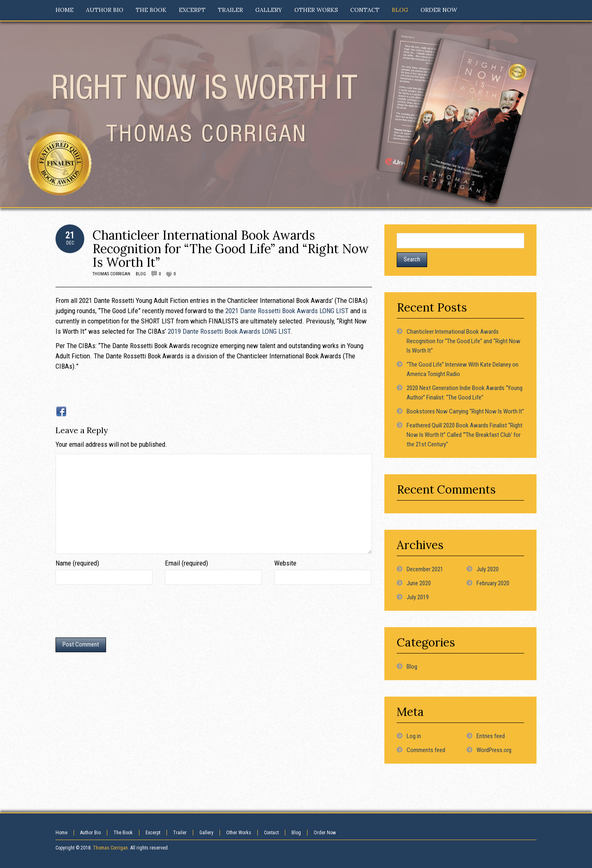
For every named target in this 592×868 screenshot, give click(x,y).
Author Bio (90, 833)
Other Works (239, 833)
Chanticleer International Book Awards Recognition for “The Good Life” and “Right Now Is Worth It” (231, 249)
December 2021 (425, 569)
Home (61, 833)
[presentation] (118, 613)
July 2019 (418, 597)
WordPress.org (494, 750)
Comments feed (426, 750)
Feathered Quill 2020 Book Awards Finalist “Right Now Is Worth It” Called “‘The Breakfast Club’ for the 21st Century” (465, 435)
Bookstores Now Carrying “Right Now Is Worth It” (465, 411)
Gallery (206, 833)
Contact (271, 833)
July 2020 (488, 569)
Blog (141, 274)
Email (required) (186, 563)
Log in (414, 736)
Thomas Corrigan (111, 274)
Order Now (325, 833)
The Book (123, 833)
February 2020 (493, 583)
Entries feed (491, 736)
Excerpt (153, 833)
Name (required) (77, 563)
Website (285, 563)
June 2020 (419, 583)
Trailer (180, 833)
